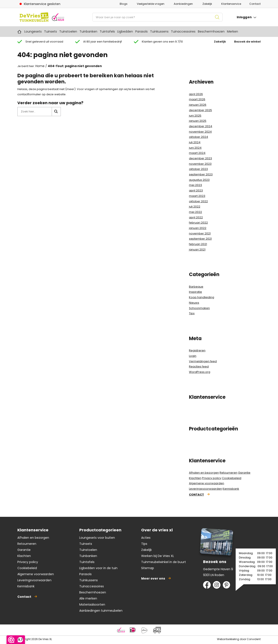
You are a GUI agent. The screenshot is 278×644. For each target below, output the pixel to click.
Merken (232, 31)
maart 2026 (197, 99)
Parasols (141, 31)
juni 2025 (195, 116)
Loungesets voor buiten (97, 538)
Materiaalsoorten (92, 604)
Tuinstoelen (68, 31)
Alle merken (88, 598)
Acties (146, 538)
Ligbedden (125, 31)
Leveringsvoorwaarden (205, 489)
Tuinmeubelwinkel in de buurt (164, 562)
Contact (255, 4)
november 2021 (200, 233)
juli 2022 (195, 207)
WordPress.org (200, 372)
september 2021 (200, 239)
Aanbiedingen (183, 4)
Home (20, 32)
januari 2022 (198, 228)
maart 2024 (197, 153)
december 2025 (200, 110)
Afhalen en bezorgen (204, 473)
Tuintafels (107, 31)
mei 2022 (195, 212)
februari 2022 (198, 223)
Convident (254, 639)
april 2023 (196, 190)
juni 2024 (195, 148)
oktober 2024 (199, 137)
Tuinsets (50, 31)
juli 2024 (195, 142)
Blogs (124, 4)
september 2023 (201, 174)
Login (193, 356)
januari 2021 (197, 250)
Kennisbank (231, 489)
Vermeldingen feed (203, 361)
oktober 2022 (198, 201)
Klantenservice (231, 4)
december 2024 (201, 126)
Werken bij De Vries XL (158, 556)
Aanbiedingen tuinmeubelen (101, 611)
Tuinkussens (159, 31)
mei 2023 (195, 185)
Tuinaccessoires (183, 31)
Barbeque (196, 287)
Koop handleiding (202, 297)
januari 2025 (198, 121)
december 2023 (200, 158)
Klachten (195, 478)
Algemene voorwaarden (207, 483)
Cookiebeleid (232, 478)
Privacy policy (212, 478)
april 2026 (196, 94)
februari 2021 (198, 244)
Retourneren (228, 473)
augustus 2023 (199, 180)
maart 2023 (197, 196)
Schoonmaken (199, 308)
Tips (192, 313)
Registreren (197, 350)
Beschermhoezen (211, 31)
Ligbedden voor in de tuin (98, 568)
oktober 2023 (198, 169)
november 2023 (200, 164)
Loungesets (33, 31)
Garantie (244, 473)
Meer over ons (153, 578)
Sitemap (148, 568)
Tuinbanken (88, 31)
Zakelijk (207, 4)
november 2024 (200, 132)
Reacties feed (199, 366)
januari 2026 (198, 105)
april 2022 (196, 217)
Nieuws (194, 303)
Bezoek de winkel (247, 42)
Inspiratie (195, 292)
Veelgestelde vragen (151, 4)
